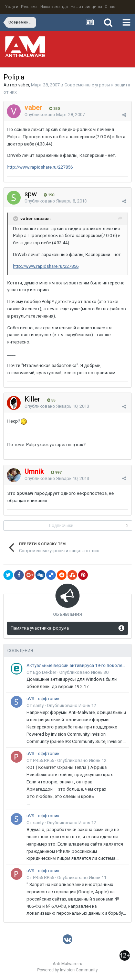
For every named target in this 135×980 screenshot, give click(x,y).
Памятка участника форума (40, 628)
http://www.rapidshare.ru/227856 (40, 167)
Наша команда (54, 7)
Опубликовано (55, 115)
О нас (110, 7)
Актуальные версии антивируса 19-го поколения (76, 665)
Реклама (29, 7)
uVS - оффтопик (43, 699)
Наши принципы (86, 7)
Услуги (12, 7)
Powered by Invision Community (67, 970)
